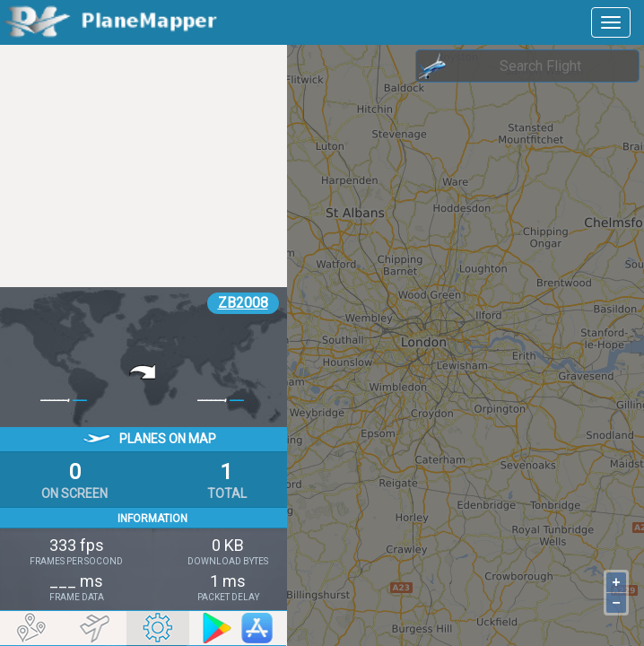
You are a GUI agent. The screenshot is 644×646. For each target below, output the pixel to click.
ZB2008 (243, 303)
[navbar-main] (611, 22)
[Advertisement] (144, 166)
